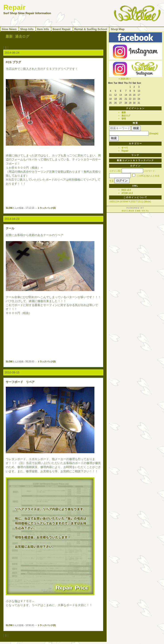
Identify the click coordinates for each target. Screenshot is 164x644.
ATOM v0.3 (127, 193)
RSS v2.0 (126, 190)
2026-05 (125, 79)
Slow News (9, 29)
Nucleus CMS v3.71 (135, 211)
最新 (9, 36)
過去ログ (22, 36)
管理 (124, 119)
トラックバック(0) (47, 208)
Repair (125, 151)
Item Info (43, 29)
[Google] (154, 134)
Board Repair (62, 29)
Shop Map (117, 29)
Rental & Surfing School (91, 29)
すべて (125, 148)
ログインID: (115, 171)
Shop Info (27, 29)
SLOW (9, 208)
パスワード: (149, 171)
